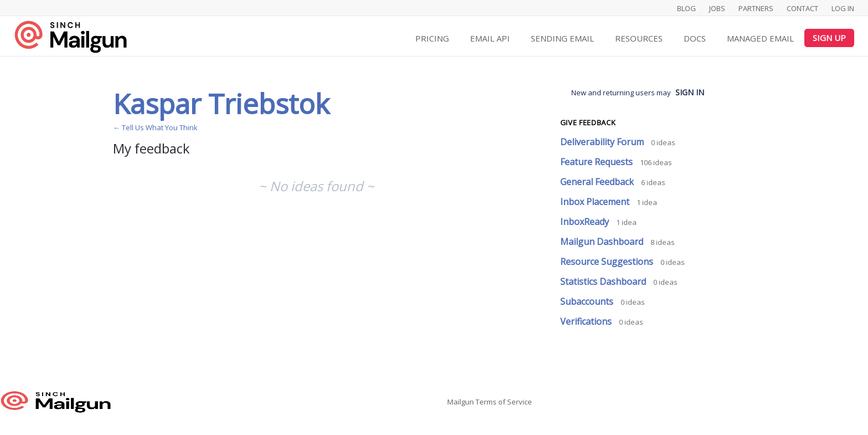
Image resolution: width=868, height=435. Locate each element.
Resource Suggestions (608, 262)
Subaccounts (588, 301)
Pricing (432, 38)
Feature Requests (598, 162)
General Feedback (598, 182)
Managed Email (760, 38)
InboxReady (586, 222)
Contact (802, 8)
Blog (686, 8)
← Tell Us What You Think (155, 127)
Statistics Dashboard (604, 282)
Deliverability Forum (603, 142)
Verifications (587, 321)
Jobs (717, 8)
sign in (690, 92)
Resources (639, 38)
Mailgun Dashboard (603, 242)
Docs (695, 38)
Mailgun (461, 402)
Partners (756, 8)
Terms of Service (504, 402)
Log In (843, 8)
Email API (490, 38)
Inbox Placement (596, 202)
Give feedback (588, 122)
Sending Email (562, 38)
